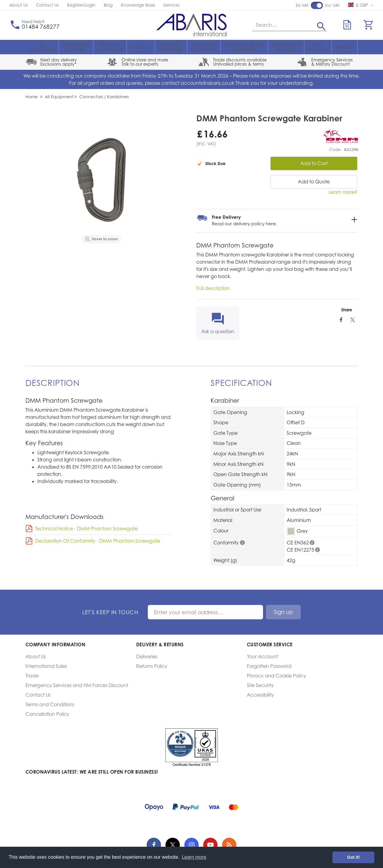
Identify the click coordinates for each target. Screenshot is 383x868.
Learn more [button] (194, 857)
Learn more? (343, 192)
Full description (213, 288)
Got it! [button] (353, 857)
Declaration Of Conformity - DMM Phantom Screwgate (98, 541)
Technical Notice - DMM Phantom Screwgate (86, 529)
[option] (101, 180)
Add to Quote (314, 182)
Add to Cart (314, 163)
